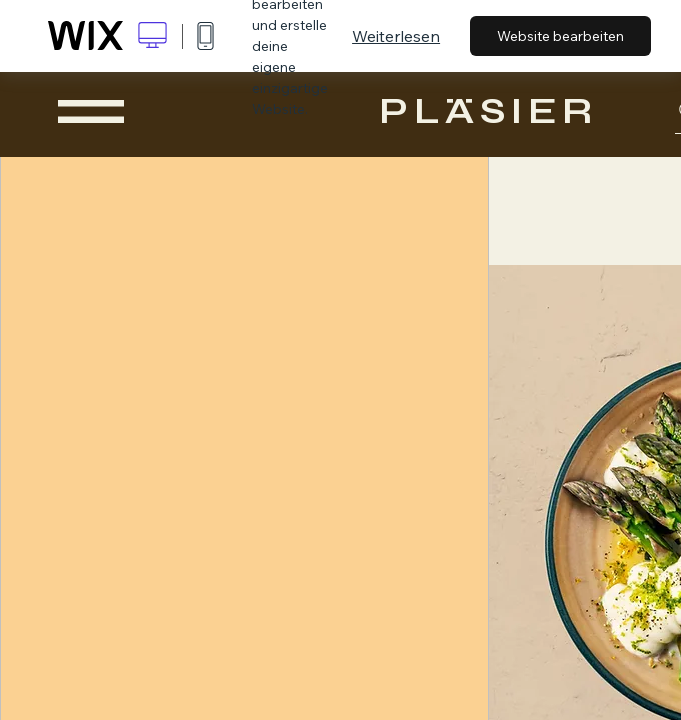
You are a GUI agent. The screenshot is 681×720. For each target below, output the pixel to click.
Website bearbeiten (560, 36)
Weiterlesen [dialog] (396, 36)
